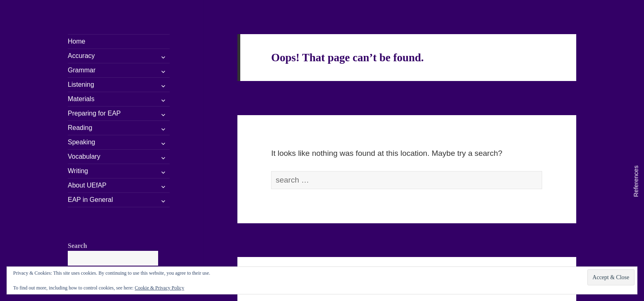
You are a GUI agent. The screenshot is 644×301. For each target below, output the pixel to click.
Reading (80, 128)
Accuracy (81, 56)
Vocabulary (84, 156)
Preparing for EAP (94, 113)
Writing (78, 171)
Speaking (82, 142)
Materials (81, 99)
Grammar (82, 70)
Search (77, 246)
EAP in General (90, 200)
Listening (81, 85)
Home (77, 41)
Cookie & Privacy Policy (159, 288)
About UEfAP (87, 185)
